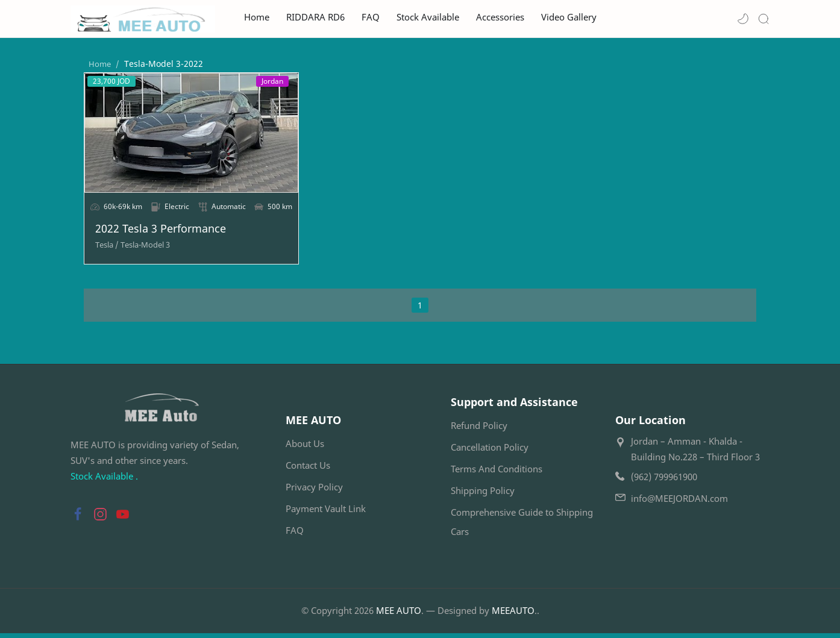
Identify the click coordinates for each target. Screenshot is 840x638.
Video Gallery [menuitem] (569, 17)
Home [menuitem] (257, 17)
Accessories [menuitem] (500, 17)
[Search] (763, 19)
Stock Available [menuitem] (428, 17)
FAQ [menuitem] (371, 17)
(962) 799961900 (664, 482)
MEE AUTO (399, 615)
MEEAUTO (513, 615)
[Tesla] (94, 249)
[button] (743, 19)
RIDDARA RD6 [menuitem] (315, 17)
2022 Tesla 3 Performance (147, 234)
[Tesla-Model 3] (132, 249)
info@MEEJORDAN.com (679, 504)
